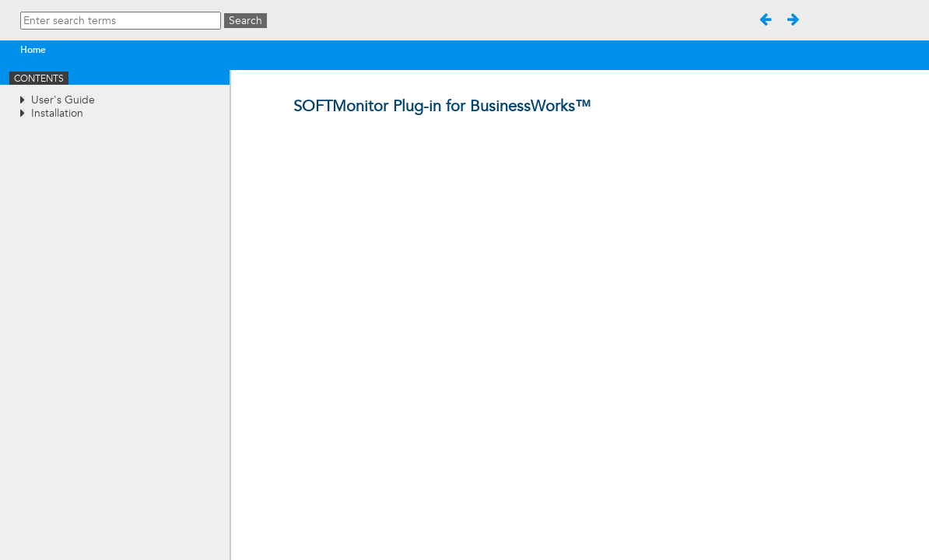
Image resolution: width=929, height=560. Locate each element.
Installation (57, 113)
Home (33, 50)
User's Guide (63, 100)
